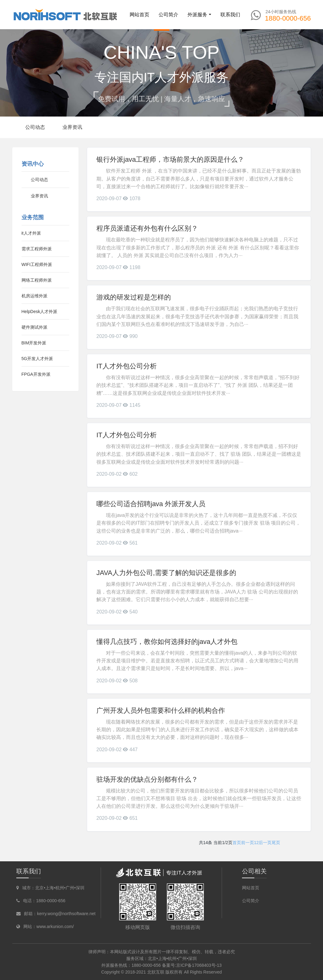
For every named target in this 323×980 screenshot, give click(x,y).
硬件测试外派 (34, 327)
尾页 (276, 843)
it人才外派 (31, 233)
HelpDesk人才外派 (40, 311)
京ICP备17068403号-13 (199, 965)
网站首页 (139, 15)
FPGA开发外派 (36, 374)
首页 (237, 843)
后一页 (265, 843)
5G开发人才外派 (37, 359)
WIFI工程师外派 (37, 264)
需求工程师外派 (37, 249)
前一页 (248, 843)
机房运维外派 (34, 296)
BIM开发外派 (34, 343)
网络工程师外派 (37, 280)
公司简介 (251, 901)
